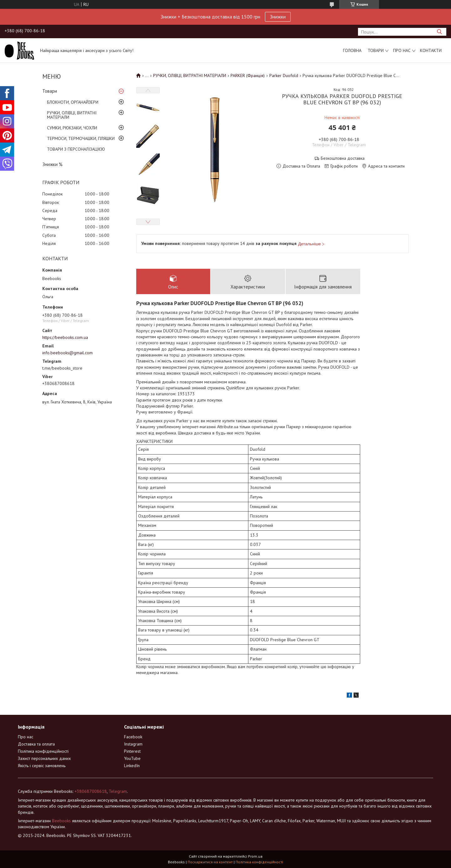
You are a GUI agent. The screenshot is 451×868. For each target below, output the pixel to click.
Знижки (278, 17)
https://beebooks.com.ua (65, 337)
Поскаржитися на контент (210, 862)
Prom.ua (255, 856)
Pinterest (132, 751)
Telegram (118, 791)
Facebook (133, 737)
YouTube (132, 758)
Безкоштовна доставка (343, 158)
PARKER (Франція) (248, 75)
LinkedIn (132, 766)
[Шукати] (439, 32)
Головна (352, 50)
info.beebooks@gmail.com (67, 353)
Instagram (133, 744)
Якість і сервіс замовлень (42, 766)
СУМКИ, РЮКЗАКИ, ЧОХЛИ (72, 128)
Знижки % (52, 164)
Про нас (402, 50)
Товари (376, 50)
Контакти (431, 50)
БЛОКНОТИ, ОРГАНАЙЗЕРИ (73, 102)
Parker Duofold (284, 75)
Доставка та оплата (36, 744)
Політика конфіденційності (43, 751)
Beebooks (61, 821)
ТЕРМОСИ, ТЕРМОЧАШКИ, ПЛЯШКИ (81, 138)
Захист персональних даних (44, 758)
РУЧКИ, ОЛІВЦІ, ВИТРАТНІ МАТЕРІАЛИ (72, 115)
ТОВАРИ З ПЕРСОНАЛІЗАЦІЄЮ (76, 149)
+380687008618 (91, 791)
